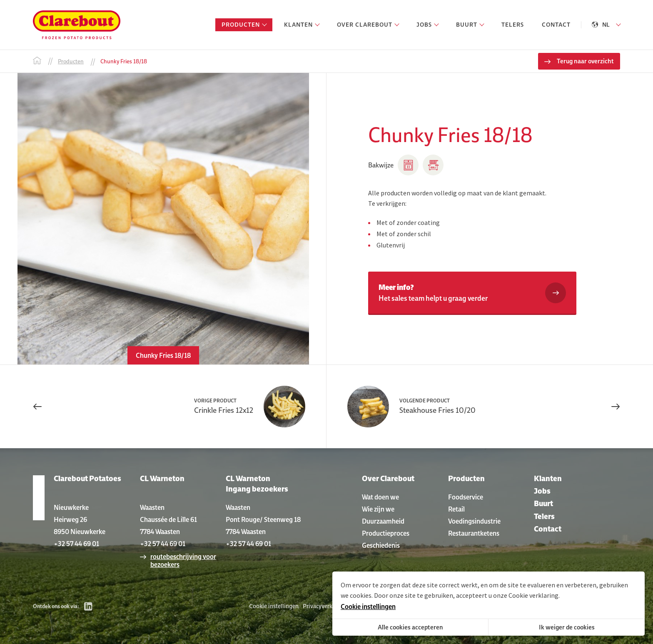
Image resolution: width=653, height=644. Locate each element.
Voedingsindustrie (474, 521)
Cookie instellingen (274, 606)
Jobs (542, 491)
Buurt (543, 503)
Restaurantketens (474, 533)
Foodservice (466, 497)
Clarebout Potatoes (87, 478)
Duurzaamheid (383, 521)
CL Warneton (162, 478)
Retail (456, 509)
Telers (544, 516)
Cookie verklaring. (534, 595)
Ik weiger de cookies (567, 627)
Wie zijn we (378, 509)
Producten (466, 478)
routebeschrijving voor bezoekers (183, 561)
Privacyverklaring (325, 606)
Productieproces (386, 533)
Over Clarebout (388, 478)
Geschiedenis (381, 545)
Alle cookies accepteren (410, 627)
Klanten (548, 478)
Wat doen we (380, 497)
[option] (163, 219)
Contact (548, 529)
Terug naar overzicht (585, 61)
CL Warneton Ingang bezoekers (257, 484)
